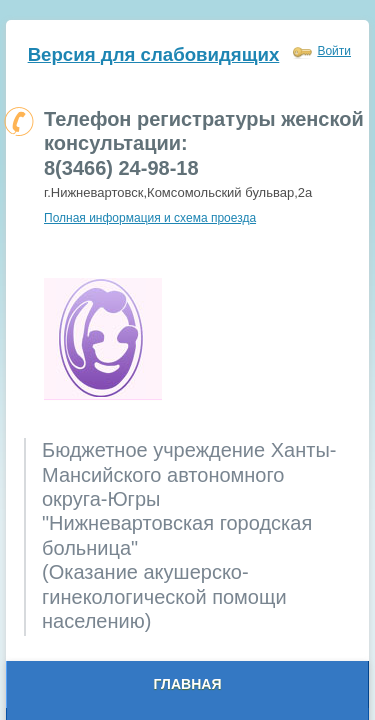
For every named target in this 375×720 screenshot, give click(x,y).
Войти (334, 51)
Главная (188, 684)
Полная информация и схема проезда (150, 218)
